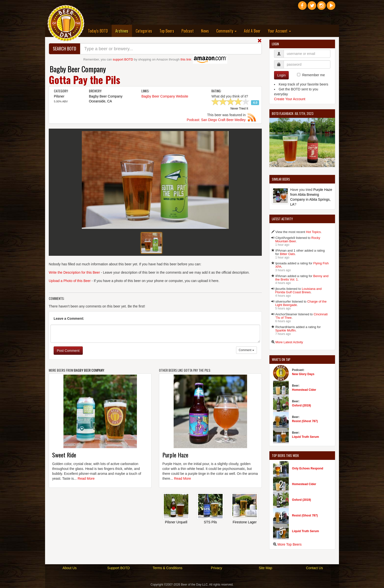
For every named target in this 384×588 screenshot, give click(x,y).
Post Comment (68, 351)
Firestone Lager (245, 522)
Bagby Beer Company (78, 69)
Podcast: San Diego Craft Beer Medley (216, 120)
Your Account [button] (279, 31)
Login (281, 75)
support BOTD (123, 59)
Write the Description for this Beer (74, 272)
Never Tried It (239, 109)
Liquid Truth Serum (305, 437)
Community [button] (226, 31)
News (205, 31)
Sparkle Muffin (285, 330)
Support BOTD (119, 568)
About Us (70, 568)
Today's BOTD (98, 31)
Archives (124, 31)
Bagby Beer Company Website (165, 96)
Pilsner (59, 96)
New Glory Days (303, 374)
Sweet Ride (64, 455)
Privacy (216, 568)
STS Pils (210, 522)
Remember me (314, 75)
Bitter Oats (287, 254)
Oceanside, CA (100, 101)
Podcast (188, 31)
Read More (86, 478)
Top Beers (167, 31)
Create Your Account (290, 99)
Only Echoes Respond (307, 468)
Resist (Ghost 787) (305, 421)
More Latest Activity (289, 342)
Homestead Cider (304, 390)
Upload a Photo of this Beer (70, 281)
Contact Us (314, 568)
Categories (144, 31)
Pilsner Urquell (176, 522)
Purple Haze (175, 455)
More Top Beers (290, 544)
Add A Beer (252, 31)
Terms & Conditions (167, 568)
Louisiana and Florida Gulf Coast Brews (298, 290)
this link (186, 59)
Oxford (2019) (301, 405)
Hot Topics (313, 232)
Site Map (265, 568)
